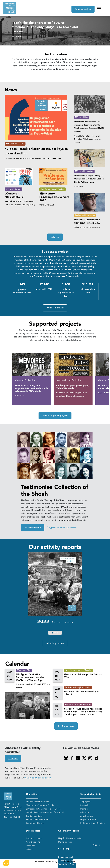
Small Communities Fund (37, 820)
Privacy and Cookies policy (38, 778)
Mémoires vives (65, 842)
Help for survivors (88, 820)
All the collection (33, 528)
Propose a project (55, 308)
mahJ (61, 848)
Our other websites (69, 831)
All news (55, 237)
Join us (29, 849)
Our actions (32, 794)
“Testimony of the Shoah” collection (42, 805)
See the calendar (66, 726)
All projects (85, 802)
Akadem (96, 845)
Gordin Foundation (35, 816)
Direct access (33, 831)
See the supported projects (55, 416)
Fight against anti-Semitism (93, 823)
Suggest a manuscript (61, 527)
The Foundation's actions (37, 802)
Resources (31, 845)
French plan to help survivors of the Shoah (45, 812)
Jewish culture (87, 816)
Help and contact (34, 838)
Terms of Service (68, 862)
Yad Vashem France (67, 864)
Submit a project (83, 9)
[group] (55, 594)
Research (84, 805)
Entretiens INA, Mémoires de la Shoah (43, 809)
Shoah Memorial (66, 857)
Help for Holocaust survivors (71, 838)
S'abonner (13, 759)
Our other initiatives (35, 823)
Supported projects (91, 794)
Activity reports (33, 842)
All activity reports (55, 643)
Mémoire (84, 809)
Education (85, 812)
